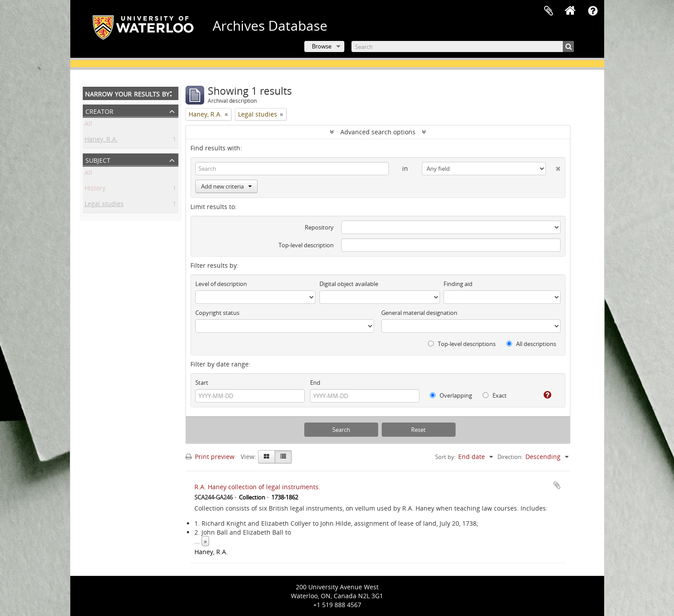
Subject (98, 159)
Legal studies (104, 205)
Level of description (221, 284)
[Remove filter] (226, 114)
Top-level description (306, 245)
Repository (319, 227)
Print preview (210, 457)
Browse (322, 46)
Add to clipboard (557, 485)
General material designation (419, 313)
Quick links (593, 11)
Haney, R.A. (101, 141)
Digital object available (349, 284)
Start (202, 382)
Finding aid (458, 284)
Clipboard (549, 11)
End (315, 382)
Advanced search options (378, 132)
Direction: (510, 457)
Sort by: (445, 457)
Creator (99, 111)
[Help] (544, 395)
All (88, 125)
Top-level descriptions (462, 344)
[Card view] (266, 457)
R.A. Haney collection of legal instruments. (257, 487)
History (95, 190)
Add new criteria (226, 186)
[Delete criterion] (553, 167)
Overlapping (451, 395)
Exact (495, 395)
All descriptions (531, 344)
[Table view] (283, 457)
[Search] (463, 46)
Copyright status (217, 313)
